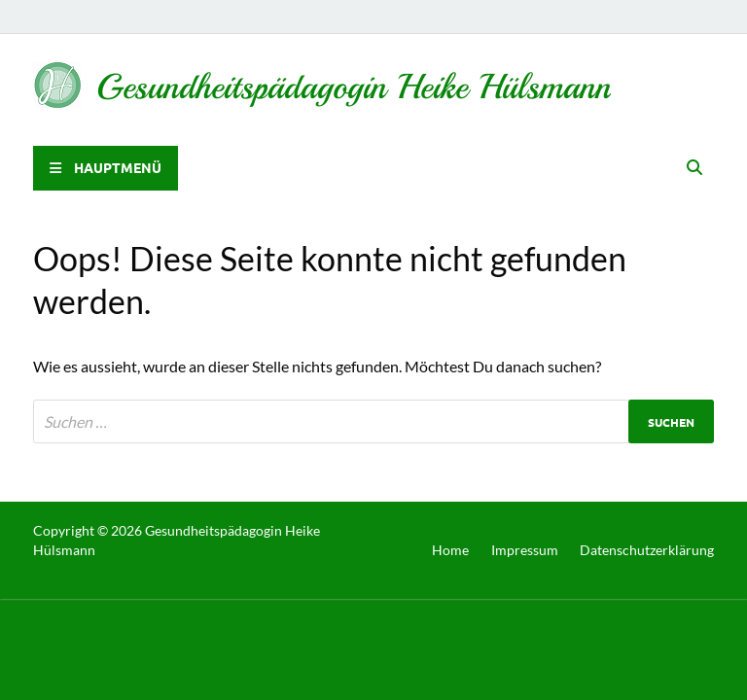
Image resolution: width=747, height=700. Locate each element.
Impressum (525, 550)
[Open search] (694, 168)
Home (450, 550)
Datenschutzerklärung (647, 550)
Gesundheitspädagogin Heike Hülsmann (354, 87)
